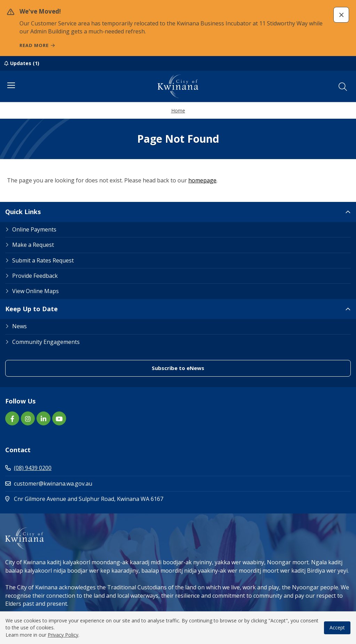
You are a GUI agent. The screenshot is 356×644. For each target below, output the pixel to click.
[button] (341, 15)
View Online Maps (35, 291)
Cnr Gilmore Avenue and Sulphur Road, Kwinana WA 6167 (114, 499)
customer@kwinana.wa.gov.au (49, 484)
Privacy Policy (63, 635)
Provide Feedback (35, 276)
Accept (337, 627)
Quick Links (23, 212)
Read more (34, 45)
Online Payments (34, 229)
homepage (202, 180)
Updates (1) (25, 63)
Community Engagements (46, 342)
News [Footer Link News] (19, 326)
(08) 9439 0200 (28, 468)
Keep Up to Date (31, 309)
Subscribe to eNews (178, 368)
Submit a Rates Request (43, 260)
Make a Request (33, 245)
